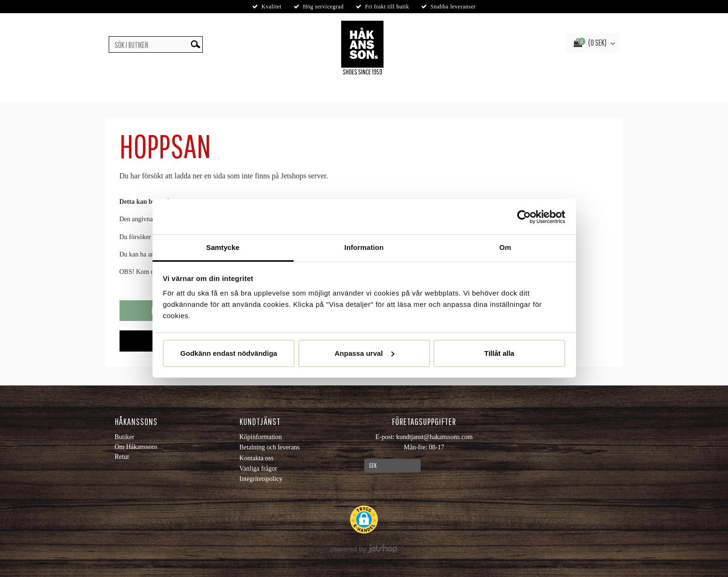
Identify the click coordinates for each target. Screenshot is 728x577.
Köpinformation (261, 437)
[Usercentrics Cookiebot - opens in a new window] (524, 217)
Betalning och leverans (270, 447)
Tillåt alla (499, 353)
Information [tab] (364, 247)
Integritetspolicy (261, 479)
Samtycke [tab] (223, 247)
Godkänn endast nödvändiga (229, 353)
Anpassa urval (364, 353)
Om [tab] (505, 247)
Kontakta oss (257, 458)
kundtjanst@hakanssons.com (435, 437)
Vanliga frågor (258, 469)
